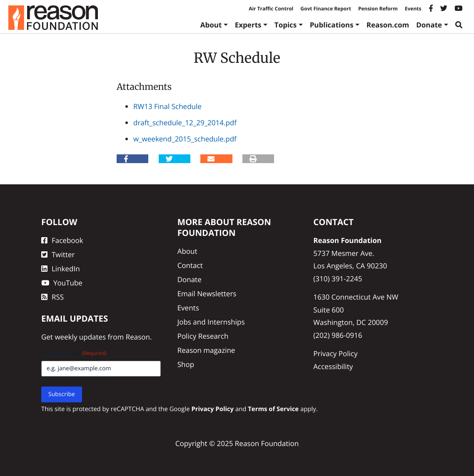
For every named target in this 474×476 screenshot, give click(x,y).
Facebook (62, 240)
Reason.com (388, 25)
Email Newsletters (207, 294)
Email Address (74, 353)
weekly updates (80, 337)
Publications (332, 25)
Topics (286, 25)
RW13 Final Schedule (167, 106)
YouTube (62, 283)
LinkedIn (61, 269)
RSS (52, 297)
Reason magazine (206, 350)
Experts (248, 25)
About (211, 25)
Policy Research (203, 336)
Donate (429, 25)
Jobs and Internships (211, 322)
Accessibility (333, 366)
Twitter (58, 254)
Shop (186, 364)
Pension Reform (378, 9)
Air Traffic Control (271, 9)
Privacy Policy (335, 353)
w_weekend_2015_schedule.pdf (185, 139)
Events (413, 9)
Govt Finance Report (326, 9)
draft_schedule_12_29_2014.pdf (185, 123)
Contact (190, 265)
